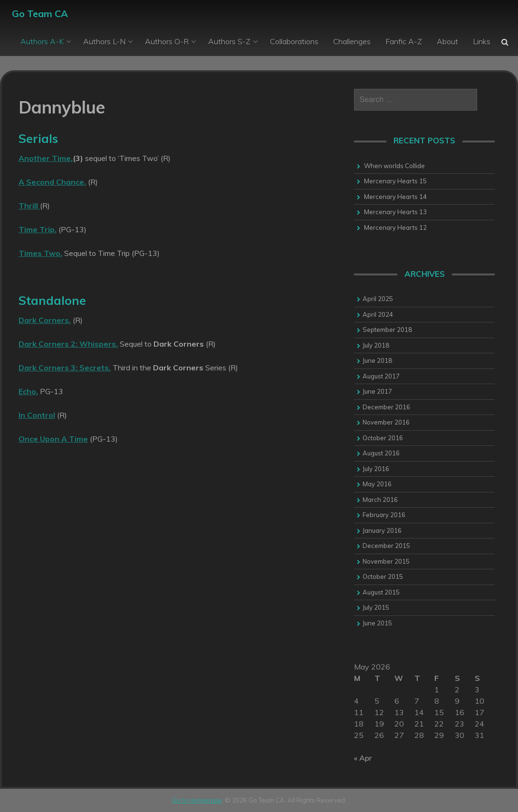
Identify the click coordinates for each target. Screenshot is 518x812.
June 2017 (377, 391)
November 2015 (386, 561)
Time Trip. (38, 229)
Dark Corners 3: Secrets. (65, 368)
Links (482, 41)
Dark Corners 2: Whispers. (68, 344)
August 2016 (381, 453)
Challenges (352, 41)
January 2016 (382, 530)
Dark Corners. (45, 320)
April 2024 (378, 314)
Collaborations (294, 41)
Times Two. (40, 253)
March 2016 (380, 500)
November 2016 (386, 422)
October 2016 (383, 438)
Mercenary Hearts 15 (395, 181)
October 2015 (383, 576)
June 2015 (377, 623)
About (447, 41)
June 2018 (377, 360)
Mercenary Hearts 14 (395, 197)
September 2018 (387, 330)
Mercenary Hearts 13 (395, 212)
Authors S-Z (229, 41)
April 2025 (378, 299)
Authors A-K (42, 41)
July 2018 (376, 345)
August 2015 (381, 592)
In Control (37, 415)
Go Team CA (40, 14)
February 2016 (384, 515)
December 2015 (386, 546)
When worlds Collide (394, 166)
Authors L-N (104, 41)
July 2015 (376, 607)
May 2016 (377, 484)
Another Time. (46, 158)
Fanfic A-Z (404, 41)
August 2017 (381, 376)
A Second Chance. (52, 182)
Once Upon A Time (53, 439)
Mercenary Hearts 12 (395, 227)
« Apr (363, 758)
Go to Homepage (197, 800)
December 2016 (386, 407)
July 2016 (376, 469)
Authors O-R (167, 41)
